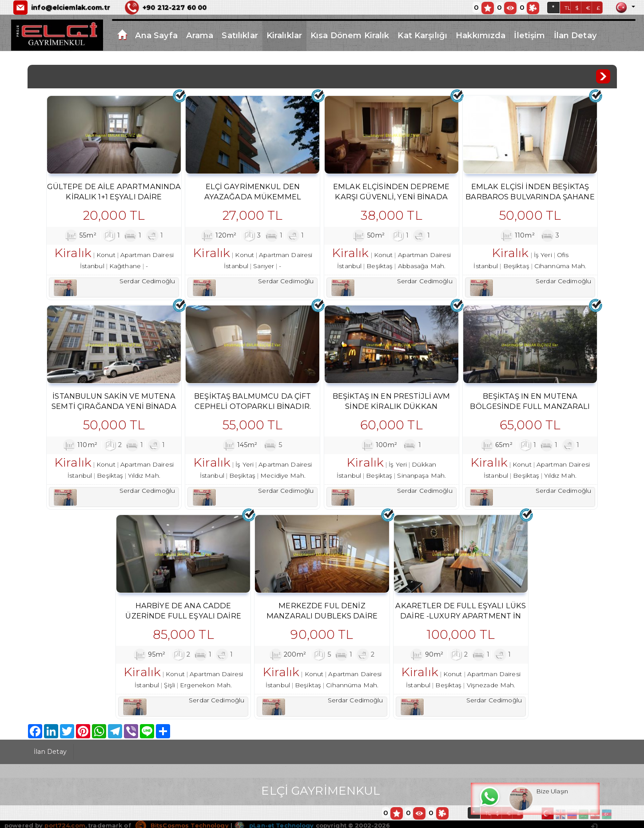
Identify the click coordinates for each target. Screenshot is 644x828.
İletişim (529, 35)
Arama (200, 35)
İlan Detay (575, 35)
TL (568, 8)
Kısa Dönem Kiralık (350, 35)
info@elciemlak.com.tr (71, 8)
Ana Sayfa (156, 35)
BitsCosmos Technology (182, 824)
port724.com (65, 824)
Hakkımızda (481, 35)
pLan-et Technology (274, 824)
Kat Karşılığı (422, 35)
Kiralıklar (284, 35)
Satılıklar (240, 35)
